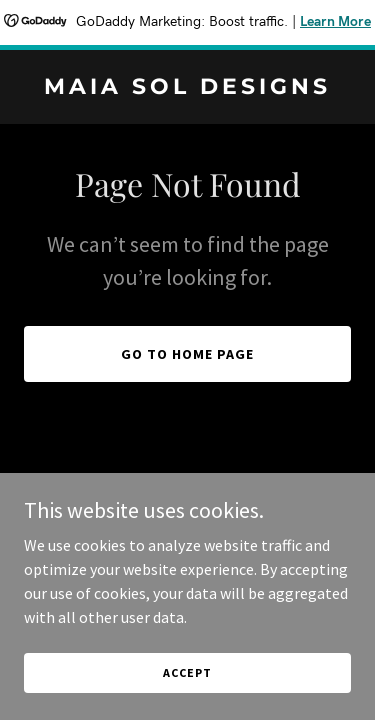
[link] (187, 88)
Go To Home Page (187, 354)
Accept (187, 699)
